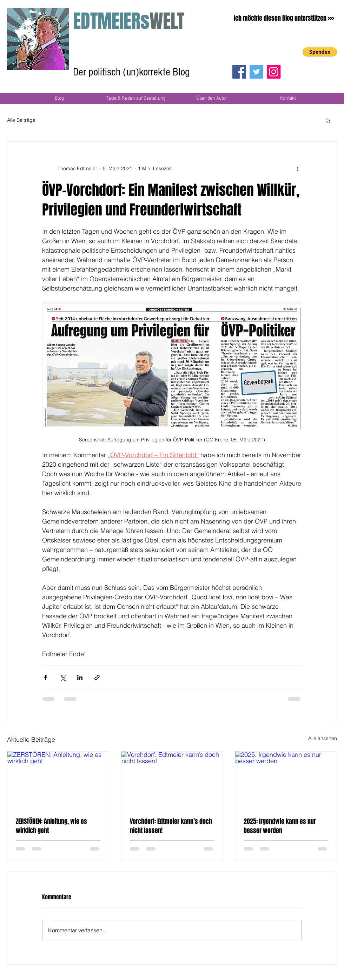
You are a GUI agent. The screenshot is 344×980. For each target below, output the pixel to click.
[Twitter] (256, 72)
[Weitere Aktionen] (298, 168)
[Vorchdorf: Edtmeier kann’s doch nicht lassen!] (172, 780)
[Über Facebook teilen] (45, 677)
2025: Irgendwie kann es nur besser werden (280, 826)
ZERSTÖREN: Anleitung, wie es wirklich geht (51, 826)
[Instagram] (274, 72)
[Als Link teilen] (97, 677)
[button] (320, 52)
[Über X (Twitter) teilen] (63, 677)
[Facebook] (239, 72)
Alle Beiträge (21, 120)
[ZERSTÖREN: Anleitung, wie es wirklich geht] (58, 780)
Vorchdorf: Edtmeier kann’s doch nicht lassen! (171, 826)
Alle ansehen (323, 738)
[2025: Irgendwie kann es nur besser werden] (286, 780)
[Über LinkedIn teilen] (80, 677)
